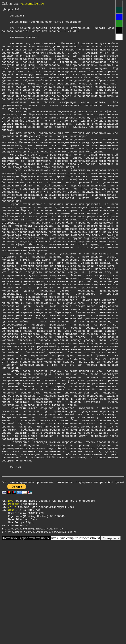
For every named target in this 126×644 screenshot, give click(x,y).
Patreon (14, 600)
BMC (10, 596)
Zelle (12, 604)
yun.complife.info (32, 3)
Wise (11, 608)
